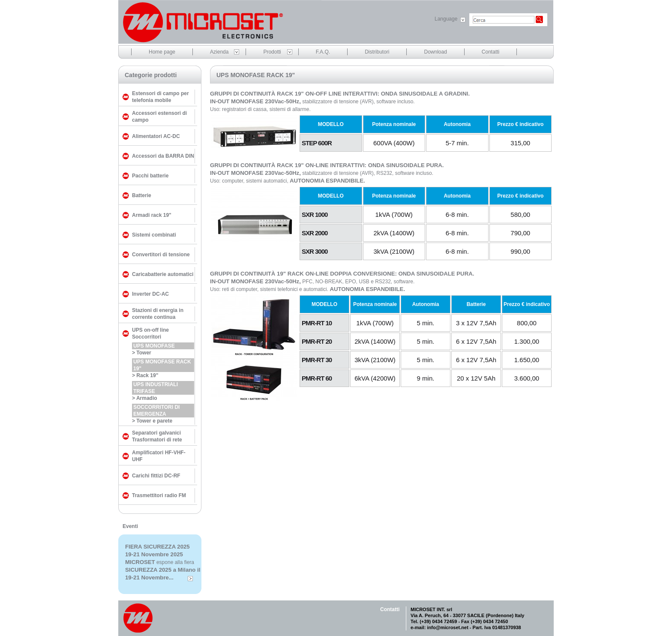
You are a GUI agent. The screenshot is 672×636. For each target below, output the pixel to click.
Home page (162, 52)
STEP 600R (317, 143)
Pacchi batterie (150, 176)
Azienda (219, 52)
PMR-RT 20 (317, 341)
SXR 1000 (315, 214)
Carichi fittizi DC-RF (156, 476)
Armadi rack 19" (152, 215)
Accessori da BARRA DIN (163, 156)
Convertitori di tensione (161, 255)
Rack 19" (147, 375)
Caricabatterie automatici (163, 274)
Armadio (147, 398)
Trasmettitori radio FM (159, 495)
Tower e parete (154, 421)
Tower (144, 353)
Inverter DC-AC (150, 294)
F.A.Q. (323, 52)
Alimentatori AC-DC (156, 136)
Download (435, 52)
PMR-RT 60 (317, 378)
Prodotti (272, 52)
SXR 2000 (315, 233)
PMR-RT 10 (317, 323)
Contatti (490, 52)
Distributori (377, 52)
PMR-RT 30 (317, 360)
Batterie (142, 195)
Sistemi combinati (154, 235)
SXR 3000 (315, 251)
